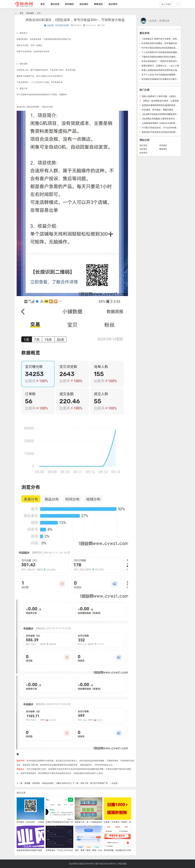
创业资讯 (113, 4)
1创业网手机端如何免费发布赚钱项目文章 (161, 114)
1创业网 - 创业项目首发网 (57, 25)
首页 (43, 4)
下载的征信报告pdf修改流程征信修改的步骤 (162, 57)
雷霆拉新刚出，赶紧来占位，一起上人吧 (160, 66)
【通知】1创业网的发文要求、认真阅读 (160, 101)
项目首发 (55, 4)
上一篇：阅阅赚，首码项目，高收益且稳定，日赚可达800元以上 (45, 783)
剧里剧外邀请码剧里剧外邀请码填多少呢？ (162, 105)
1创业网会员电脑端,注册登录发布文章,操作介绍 (164, 119)
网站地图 (123, 864)
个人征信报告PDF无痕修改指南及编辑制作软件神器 (165, 52)
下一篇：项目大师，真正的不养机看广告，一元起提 (95, 783)
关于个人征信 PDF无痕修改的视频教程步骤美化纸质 (166, 75)
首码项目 (69, 4)
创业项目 (84, 4)
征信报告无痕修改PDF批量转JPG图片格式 (161, 79)
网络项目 (98, 4)
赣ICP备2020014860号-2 (106, 864)
